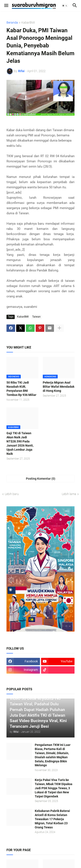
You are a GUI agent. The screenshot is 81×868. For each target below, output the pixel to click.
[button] (6, 6)
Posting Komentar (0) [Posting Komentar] (41, 479)
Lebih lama (69, 494)
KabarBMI (28, 23)
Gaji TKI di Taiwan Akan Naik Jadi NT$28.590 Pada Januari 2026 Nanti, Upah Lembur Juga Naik (20, 443)
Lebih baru (12, 494)
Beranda (12, 23)
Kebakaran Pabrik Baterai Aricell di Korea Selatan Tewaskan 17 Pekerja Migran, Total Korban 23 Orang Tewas (52, 819)
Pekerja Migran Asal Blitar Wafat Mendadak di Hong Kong (59, 387)
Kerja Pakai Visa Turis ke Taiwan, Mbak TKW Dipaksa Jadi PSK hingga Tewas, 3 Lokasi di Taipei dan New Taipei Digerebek (54, 788)
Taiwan (36, 317)
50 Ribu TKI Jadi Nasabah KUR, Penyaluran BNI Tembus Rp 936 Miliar (21, 389)
